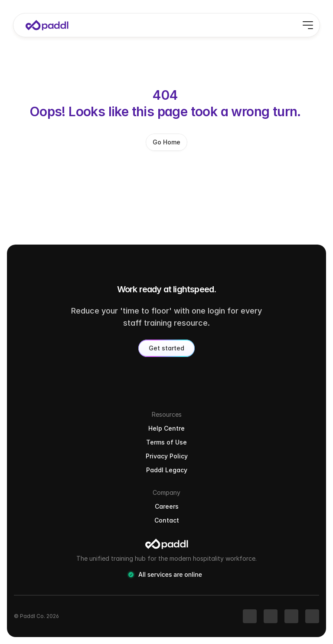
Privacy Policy (167, 456)
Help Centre (166, 428)
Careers (167, 506)
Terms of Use (166, 442)
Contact (167, 520)
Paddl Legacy (167, 470)
